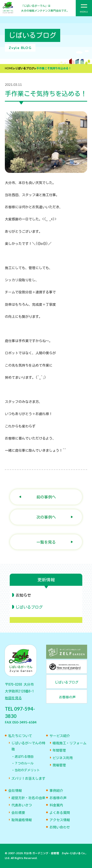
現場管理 (59, 765)
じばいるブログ (25, 68)
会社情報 (15, 791)
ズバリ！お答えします (28, 779)
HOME (9, 68)
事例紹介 (56, 791)
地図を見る (13, 698)
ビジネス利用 (63, 758)
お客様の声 (58, 798)
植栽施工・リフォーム (69, 743)
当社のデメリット (27, 770)
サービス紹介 (60, 736)
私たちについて (20, 736)
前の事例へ (46, 497)
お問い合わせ (60, 827)
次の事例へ (46, 517)
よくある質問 (60, 813)
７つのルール (24, 763)
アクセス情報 (60, 820)
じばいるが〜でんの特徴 (28, 746)
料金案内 (56, 805)
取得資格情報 (22, 820)
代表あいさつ (22, 805)
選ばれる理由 (24, 757)
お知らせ (23, 595)
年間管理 (59, 750)
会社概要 (18, 813)
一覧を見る (46, 542)
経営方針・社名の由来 (28, 798)
